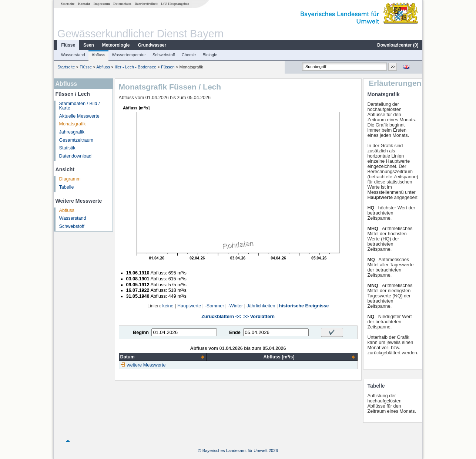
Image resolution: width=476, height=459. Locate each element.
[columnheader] (163, 357)
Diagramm (70, 179)
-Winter (236, 306)
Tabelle (67, 187)
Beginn (141, 333)
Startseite (68, 4)
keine (168, 306)
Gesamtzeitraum (76, 140)
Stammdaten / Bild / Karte (80, 106)
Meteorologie (116, 45)
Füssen (168, 67)
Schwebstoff (164, 55)
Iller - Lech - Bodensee (136, 67)
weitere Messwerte (146, 365)
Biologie (210, 55)
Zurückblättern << (221, 317)
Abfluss (99, 55)
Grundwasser (152, 45)
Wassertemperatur (129, 55)
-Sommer (215, 306)
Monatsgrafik (73, 124)
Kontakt (84, 4)
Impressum (102, 4)
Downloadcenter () (398, 45)
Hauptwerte (189, 306)
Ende (235, 333)
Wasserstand (73, 55)
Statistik (67, 148)
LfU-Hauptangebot (175, 4)
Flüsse (68, 45)
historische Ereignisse (304, 306)
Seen (89, 45)
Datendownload (76, 156)
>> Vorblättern (259, 317)
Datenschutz (122, 4)
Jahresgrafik (72, 132)
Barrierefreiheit (146, 4)
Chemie (189, 55)
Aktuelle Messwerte (79, 116)
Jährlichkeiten (261, 306)
